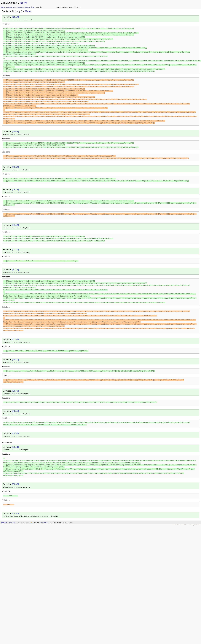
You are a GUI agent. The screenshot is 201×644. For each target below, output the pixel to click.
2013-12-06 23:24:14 (15, 134)
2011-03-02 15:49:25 (15, 342)
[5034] (15, 446)
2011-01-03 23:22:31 (15, 486)
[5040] (15, 359)
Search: (39, 7)
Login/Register (29, 7)
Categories (11, 7)
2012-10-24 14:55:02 (15, 170)
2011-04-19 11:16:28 (15, 252)
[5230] (15, 249)
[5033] (15, 483)
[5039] (15, 390)
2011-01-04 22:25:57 (15, 449)
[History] (12, 521)
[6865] (15, 132)
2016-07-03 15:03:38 (18, 20)
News (23, 3)
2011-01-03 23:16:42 (43, 515)
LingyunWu (44, 521)
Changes (20, 7)
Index (3, 7)
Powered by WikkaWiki (194, 523)
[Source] (4, 521)
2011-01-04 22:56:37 (15, 362)
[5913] (15, 189)
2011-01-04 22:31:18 (15, 413)
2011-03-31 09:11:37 (15, 272)
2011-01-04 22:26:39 (15, 435)
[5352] (15, 225)
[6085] (15, 167)
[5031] (15, 512)
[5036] (15, 410)
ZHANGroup (9, 3)
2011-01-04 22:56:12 (15, 393)
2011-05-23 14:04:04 (15, 227)
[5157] (15, 339)
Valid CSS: (183, 523)
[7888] (15, 17)
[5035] (15, 432)
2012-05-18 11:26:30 (15, 192)
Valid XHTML (176, 523)
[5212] (15, 269)
